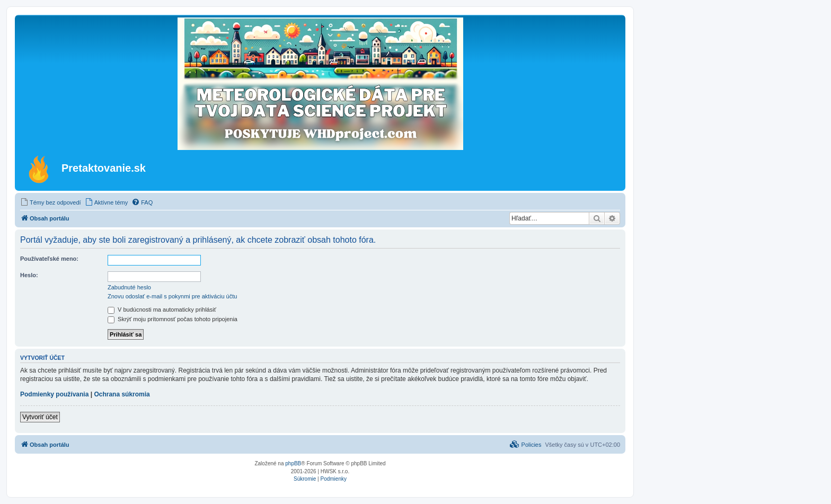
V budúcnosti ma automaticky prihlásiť (162, 310)
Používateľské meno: (49, 259)
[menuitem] (51, 202)
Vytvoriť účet (40, 417)
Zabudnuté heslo (129, 287)
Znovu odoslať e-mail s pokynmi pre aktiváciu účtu (172, 296)
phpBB (293, 463)
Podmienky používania (54, 394)
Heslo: (29, 275)
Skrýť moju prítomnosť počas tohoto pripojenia (173, 319)
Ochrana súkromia (122, 394)
